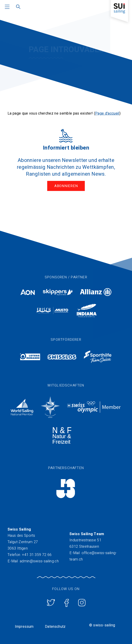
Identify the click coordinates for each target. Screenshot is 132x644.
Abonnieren (66, 186)
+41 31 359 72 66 (37, 555)
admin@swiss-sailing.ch (39, 561)
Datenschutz (55, 627)
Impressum (24, 627)
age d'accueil (108, 113)
